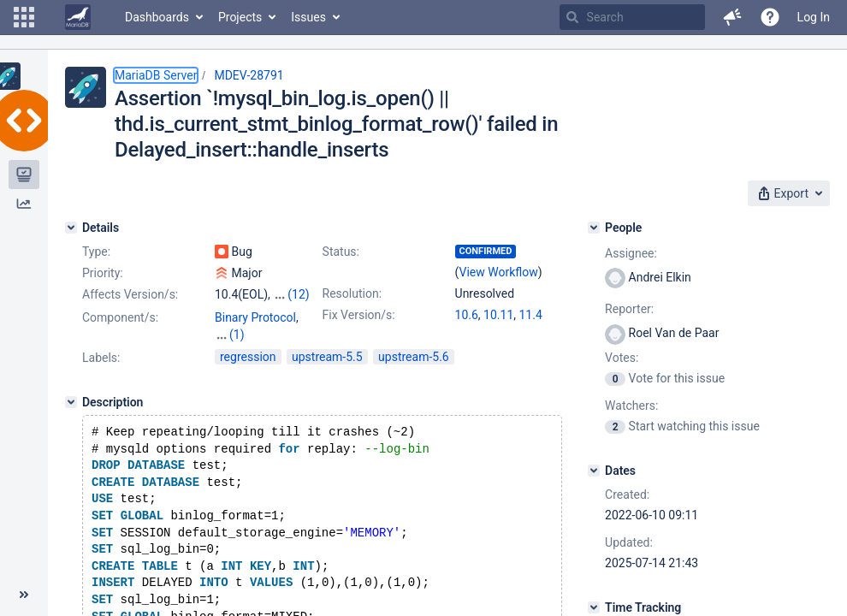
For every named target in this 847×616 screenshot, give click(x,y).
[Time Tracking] (594, 607)
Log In (814, 17)
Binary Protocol (255, 317)
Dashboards (157, 17)
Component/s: (120, 317)
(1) (237, 335)
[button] (24, 17)
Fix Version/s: (359, 315)
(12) (298, 294)
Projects (240, 17)
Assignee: (631, 253)
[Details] (71, 228)
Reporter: (629, 309)
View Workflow (499, 272)
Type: (96, 252)
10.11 (498, 315)
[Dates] (594, 471)
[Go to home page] (78, 17)
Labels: (101, 358)
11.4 (531, 315)
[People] (594, 228)
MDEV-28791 (249, 75)
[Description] (71, 402)
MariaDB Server (156, 75)
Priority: (103, 273)
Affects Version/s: (130, 294)
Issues (308, 17)
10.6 (467, 315)
